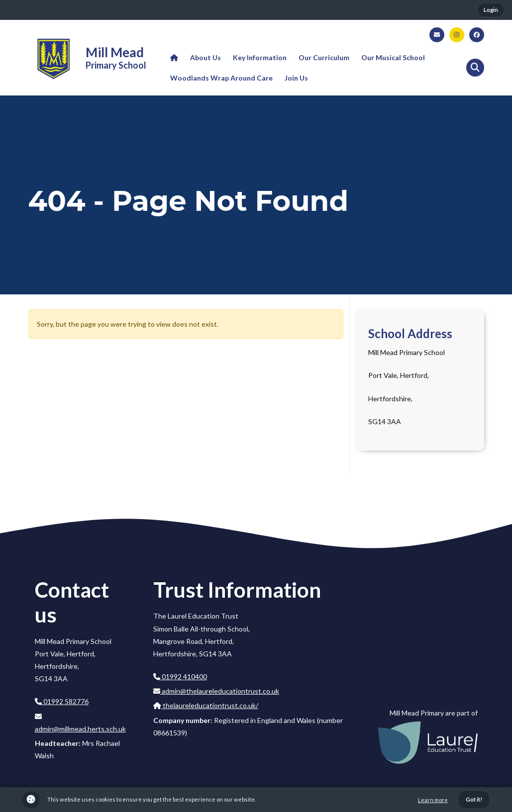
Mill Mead (115, 52)
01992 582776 (62, 701)
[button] (475, 68)
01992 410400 (180, 677)
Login (491, 10)
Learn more (433, 800)
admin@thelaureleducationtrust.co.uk (216, 691)
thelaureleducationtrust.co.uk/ (206, 705)
